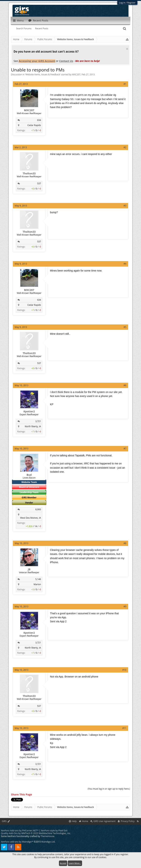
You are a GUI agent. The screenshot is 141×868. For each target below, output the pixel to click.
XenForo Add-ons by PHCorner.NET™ (20, 831)
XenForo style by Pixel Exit (54, 831)
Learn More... (75, 863)
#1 (125, 84)
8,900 (38, 509)
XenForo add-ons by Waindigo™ (17, 842)
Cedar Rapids (34, 125)
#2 (125, 147)
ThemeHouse (47, 836)
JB (29, 569)
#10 (124, 670)
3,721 (38, 421)
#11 (124, 728)
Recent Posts (42, 28)
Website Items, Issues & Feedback (43, 74)
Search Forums (24, 28)
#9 (125, 606)
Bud (29, 475)
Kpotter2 (29, 411)
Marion (37, 584)
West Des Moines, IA (31, 518)
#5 (125, 327)
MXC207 (76, 74)
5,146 (38, 579)
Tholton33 (29, 173)
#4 (125, 264)
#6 (125, 385)
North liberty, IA (33, 426)
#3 (125, 206)
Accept (63, 863)
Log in (122, 3)
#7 (125, 449)
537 (39, 183)
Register (131, 3)
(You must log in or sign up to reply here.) (109, 789)
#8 (125, 543)
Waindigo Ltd (48, 842)
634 (39, 120)
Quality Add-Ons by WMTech (36, 833)
